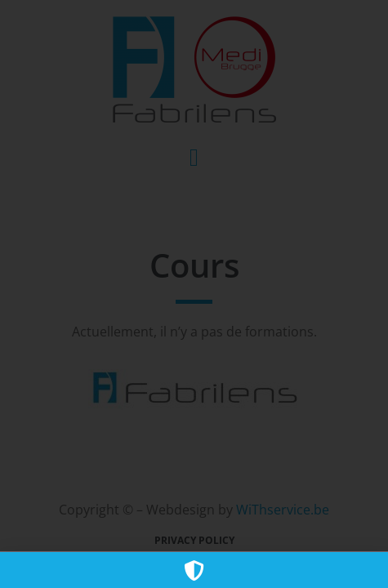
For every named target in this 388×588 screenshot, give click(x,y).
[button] (194, 157)
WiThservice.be (283, 510)
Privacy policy (194, 540)
